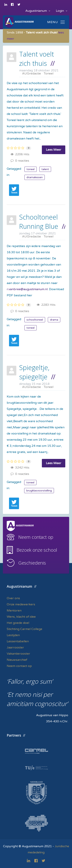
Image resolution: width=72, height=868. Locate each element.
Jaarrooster (15, 647)
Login (62, 11)
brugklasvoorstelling (39, 491)
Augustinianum (38, 11)
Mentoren (14, 611)
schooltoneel (35, 320)
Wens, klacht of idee (21, 617)
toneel (31, 169)
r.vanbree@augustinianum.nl (27, 289)
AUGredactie (31, 74)
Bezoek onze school (37, 550)
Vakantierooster (18, 654)
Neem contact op (36, 537)
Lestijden (13, 635)
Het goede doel (18, 623)
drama (54, 320)
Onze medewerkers (21, 604)
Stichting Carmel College (24, 629)
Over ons (13, 598)
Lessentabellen (18, 641)
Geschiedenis (32, 563)
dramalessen (35, 177)
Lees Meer (54, 150)
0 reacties (20, 161)
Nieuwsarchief (17, 660)
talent (45, 169)
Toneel (49, 74)
